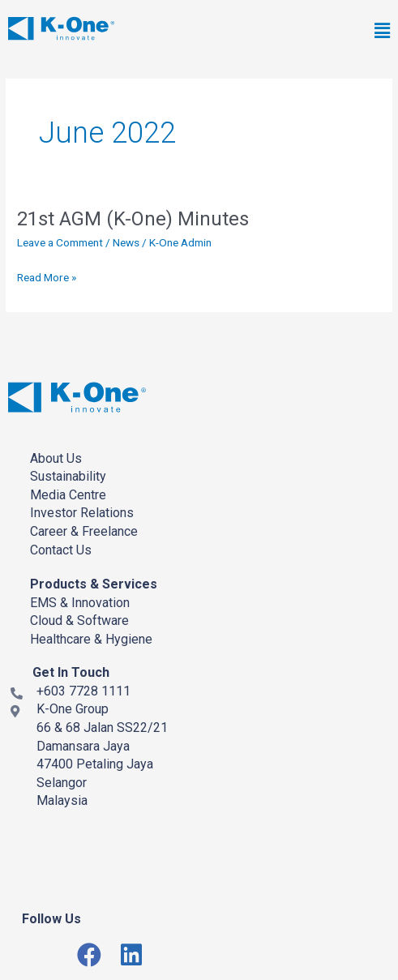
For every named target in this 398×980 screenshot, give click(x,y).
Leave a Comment (60, 242)
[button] (278, 32)
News (126, 242)
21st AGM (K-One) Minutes (133, 219)
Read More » (47, 278)
